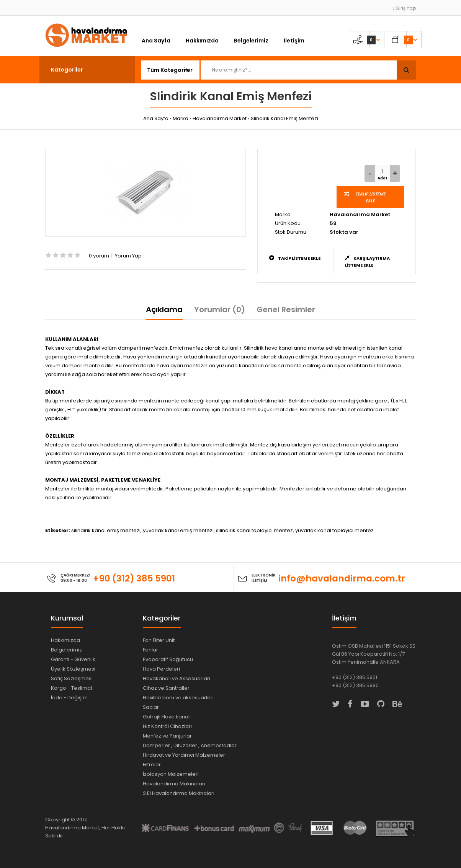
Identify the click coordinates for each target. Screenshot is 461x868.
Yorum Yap (128, 256)
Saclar (151, 707)
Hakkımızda (65, 640)
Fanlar (150, 650)
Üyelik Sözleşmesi (73, 669)
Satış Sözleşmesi (72, 678)
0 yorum (99, 256)
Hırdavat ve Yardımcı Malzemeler (184, 755)
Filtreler (152, 765)
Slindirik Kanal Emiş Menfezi (284, 118)
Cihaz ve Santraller (166, 688)
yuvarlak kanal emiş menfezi (178, 530)
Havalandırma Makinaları (174, 784)
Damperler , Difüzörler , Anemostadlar (190, 745)
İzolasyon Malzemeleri (171, 774)
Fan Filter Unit (159, 640)
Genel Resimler (286, 309)
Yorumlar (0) (220, 309)
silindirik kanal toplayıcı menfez (254, 530)
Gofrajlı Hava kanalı (167, 717)
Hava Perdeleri (161, 669)
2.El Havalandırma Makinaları (179, 793)
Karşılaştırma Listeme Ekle (367, 261)
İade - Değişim (69, 698)
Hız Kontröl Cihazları (167, 726)
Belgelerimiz (66, 650)
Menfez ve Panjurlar (167, 736)
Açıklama (164, 309)
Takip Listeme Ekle (295, 258)
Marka (181, 118)
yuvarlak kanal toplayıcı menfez (334, 530)
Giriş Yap (404, 8)
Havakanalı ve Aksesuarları (177, 678)
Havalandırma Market (220, 118)
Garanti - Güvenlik (73, 659)
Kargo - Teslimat (72, 688)
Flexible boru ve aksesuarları (178, 698)
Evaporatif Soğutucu (168, 659)
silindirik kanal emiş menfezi (106, 530)
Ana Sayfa (156, 118)
